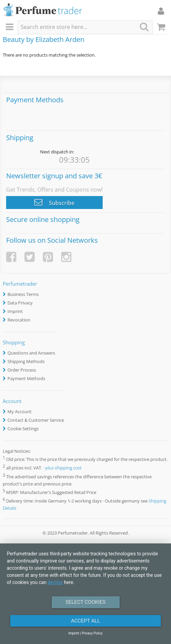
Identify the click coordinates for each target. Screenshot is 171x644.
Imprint (15, 311)
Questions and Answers (31, 353)
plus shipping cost (63, 468)
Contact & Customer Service (36, 420)
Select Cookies (85, 602)
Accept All (86, 621)
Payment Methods (26, 378)
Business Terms (23, 294)
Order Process (22, 370)
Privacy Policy (92, 633)
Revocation (19, 320)
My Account (20, 411)
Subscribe (54, 202)
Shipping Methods (26, 361)
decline (55, 582)
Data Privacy (20, 303)
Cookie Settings (23, 429)
